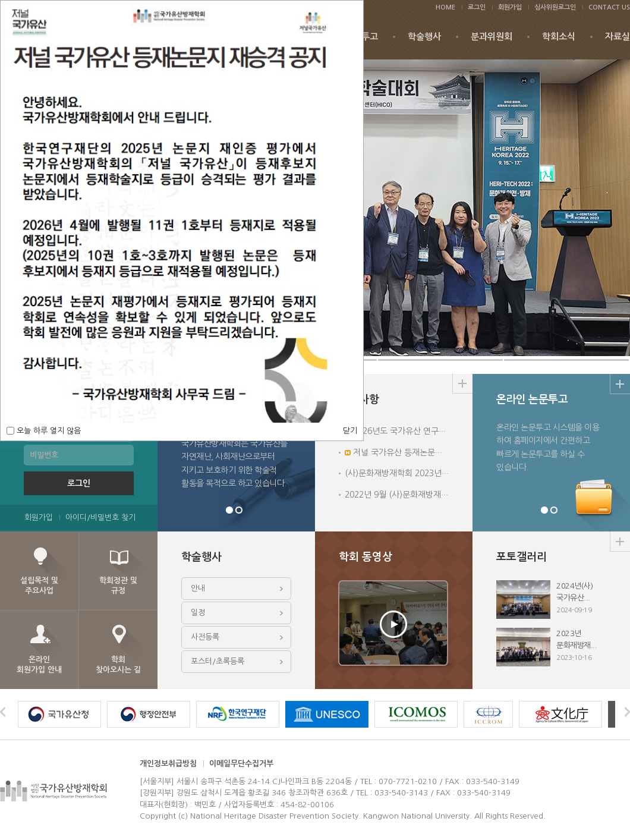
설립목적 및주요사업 (39, 586)
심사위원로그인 (555, 7)
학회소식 (559, 37)
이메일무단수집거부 (241, 764)
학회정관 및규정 (118, 586)
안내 (198, 588)
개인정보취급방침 (168, 764)
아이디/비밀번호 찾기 (100, 517)
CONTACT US (609, 7)
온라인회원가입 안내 (39, 665)
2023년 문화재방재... (551, 647)
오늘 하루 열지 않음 (48, 431)
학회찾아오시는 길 (118, 665)
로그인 (477, 7)
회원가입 (510, 7)
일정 (198, 613)
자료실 (618, 37)
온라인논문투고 (544, 510)
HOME (445, 7)
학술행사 (424, 37)
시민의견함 (554, 510)
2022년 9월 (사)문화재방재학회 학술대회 (417, 495)
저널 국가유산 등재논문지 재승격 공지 (415, 452)
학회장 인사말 (229, 510)
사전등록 (205, 637)
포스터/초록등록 (218, 661)
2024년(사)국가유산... (551, 600)
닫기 (350, 431)
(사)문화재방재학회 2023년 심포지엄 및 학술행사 (431, 473)
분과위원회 (492, 37)
